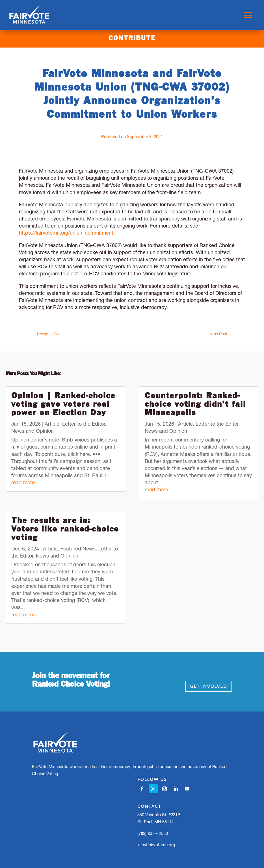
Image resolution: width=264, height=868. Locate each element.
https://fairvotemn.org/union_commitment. (67, 233)
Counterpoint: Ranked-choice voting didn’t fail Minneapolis (195, 405)
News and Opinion (33, 431)
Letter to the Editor (84, 424)
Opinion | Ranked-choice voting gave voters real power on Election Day (63, 405)
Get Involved (209, 686)
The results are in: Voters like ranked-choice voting (65, 529)
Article (52, 424)
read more (23, 482)
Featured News (78, 549)
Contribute (132, 38)
